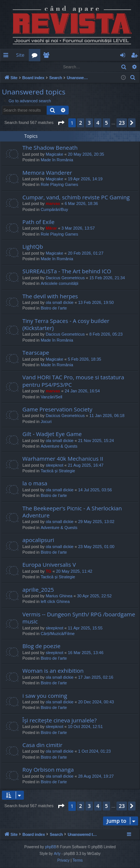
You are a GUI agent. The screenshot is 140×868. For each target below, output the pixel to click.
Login (12, 67)
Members (48, 56)
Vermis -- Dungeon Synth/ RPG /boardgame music (79, 618)
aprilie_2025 (38, 590)
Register (37, 67)
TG (48, 572)
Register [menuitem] (136, 56)
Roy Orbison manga (48, 770)
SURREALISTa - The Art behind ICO (67, 271)
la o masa (35, 483)
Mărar (51, 228)
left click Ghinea (55, 602)
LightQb (33, 247)
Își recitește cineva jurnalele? (60, 721)
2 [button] (81, 123)
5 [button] (106, 123)
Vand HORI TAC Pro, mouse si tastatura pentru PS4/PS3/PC (73, 381)
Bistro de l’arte (54, 308)
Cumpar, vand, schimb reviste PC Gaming (76, 197)
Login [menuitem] (124, 56)
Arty (57, 854)
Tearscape (36, 353)
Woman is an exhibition (53, 671)
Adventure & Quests (59, 447)
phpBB (51, 847)
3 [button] (89, 123)
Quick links (7, 56)
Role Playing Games (59, 185)
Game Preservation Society (57, 410)
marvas (53, 204)
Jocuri (46, 422)
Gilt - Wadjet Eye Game (52, 434)
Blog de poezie (41, 646)
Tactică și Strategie (58, 471)
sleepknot (54, 466)
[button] (61, 123)
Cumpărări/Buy (54, 210)
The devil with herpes (50, 296)
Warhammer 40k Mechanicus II (63, 459)
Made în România (57, 160)
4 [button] (98, 123)
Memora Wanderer (47, 173)
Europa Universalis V (49, 565)
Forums (36, 56)
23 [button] (122, 123)
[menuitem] (89, 55)
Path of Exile (38, 222)
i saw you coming (45, 696)
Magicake (54, 155)
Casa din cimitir (42, 745)
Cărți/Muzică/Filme (58, 634)
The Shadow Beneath (50, 148)
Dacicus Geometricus (65, 278)
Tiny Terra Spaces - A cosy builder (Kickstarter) (66, 325)
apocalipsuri (38, 540)
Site (20, 55)
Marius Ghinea (59, 596)
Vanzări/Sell (52, 397)
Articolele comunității (60, 284)
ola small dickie (60, 303)
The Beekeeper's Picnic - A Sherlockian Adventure (72, 512)
